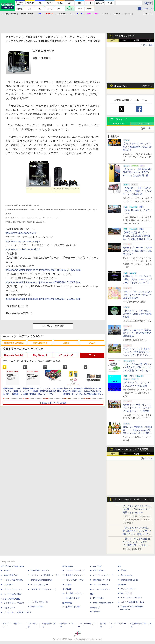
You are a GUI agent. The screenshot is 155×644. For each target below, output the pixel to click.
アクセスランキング (124, 36)
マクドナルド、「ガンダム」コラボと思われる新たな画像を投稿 (137, 314)
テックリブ (95, 608)
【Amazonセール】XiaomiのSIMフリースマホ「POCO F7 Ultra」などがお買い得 (137, 172)
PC (71, 14)
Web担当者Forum (11, 575)
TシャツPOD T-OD (74, 580)
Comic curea (126, 575)
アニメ (92, 343)
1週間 (136, 40)
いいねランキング (142, 124)
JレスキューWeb (100, 585)
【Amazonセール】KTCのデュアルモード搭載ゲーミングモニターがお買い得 (137, 191)
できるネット (10, 608)
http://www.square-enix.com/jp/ (23, 241)
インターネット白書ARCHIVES (17, 612)
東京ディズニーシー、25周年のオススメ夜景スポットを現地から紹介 (137, 251)
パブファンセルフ (129, 589)
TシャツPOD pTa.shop (131, 597)
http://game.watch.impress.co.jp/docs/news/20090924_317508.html (43, 282)
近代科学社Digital (73, 607)
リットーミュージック (75, 570)
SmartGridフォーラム (40, 570)
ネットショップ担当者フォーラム (45, 575)
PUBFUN (122, 585)
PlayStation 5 (40, 343)
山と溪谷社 (67, 589)
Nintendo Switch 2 (14, 343)
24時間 (124, 40)
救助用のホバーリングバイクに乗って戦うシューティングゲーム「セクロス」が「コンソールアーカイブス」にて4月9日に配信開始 (137, 283)
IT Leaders (8, 585)
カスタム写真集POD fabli (132, 602)
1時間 (113, 40)
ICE (119, 566)
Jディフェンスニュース (103, 575)
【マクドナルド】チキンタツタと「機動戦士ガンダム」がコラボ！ (137, 147)
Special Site (121, 86)
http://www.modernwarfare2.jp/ (23, 249)
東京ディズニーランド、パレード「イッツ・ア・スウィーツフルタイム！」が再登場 (137, 408)
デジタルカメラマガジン (14, 603)
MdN (92, 594)
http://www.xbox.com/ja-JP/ (21, 233)
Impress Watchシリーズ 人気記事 (131, 449)
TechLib (97, 612)
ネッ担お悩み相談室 (12, 594)
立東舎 (68, 585)
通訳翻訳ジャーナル (102, 580)
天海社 (124, 570)
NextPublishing (37, 607)
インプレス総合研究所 (13, 580)
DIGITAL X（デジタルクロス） (44, 589)
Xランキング (121, 119)
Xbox (66, 343)
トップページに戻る (53, 326)
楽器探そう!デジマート (75, 575)
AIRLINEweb (99, 570)
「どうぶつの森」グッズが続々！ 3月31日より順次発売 (133, 500)
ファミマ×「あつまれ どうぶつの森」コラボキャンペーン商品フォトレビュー (137, 509)
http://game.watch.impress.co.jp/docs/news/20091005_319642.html (43, 270)
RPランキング (119, 124)
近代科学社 (67, 603)
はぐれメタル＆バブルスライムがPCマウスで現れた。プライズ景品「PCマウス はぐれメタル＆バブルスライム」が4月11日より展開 (137, 370)
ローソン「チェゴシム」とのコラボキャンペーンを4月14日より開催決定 (137, 295)
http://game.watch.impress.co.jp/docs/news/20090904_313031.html (43, 299)
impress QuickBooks (130, 580)
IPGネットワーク (125, 593)
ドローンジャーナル (12, 589)
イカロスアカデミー (102, 589)
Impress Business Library (42, 580)
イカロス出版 (96, 566)
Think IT (7, 570)
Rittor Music (68, 566)
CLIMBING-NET (72, 598)
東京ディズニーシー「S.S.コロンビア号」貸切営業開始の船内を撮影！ (137, 333)
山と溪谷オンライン (74, 593)
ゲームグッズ (66, 355)
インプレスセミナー (39, 585)
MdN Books (98, 598)
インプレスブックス (39, 602)
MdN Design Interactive (103, 603)
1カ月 (148, 40)
